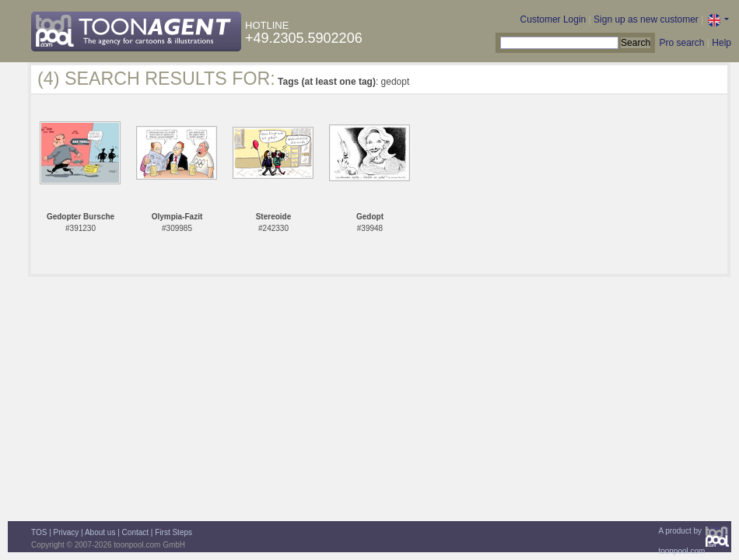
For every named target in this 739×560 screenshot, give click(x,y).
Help (721, 43)
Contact (135, 532)
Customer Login (553, 19)
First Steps (173, 532)
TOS (39, 532)
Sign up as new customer (646, 19)
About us (100, 532)
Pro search (681, 43)
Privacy (67, 532)
